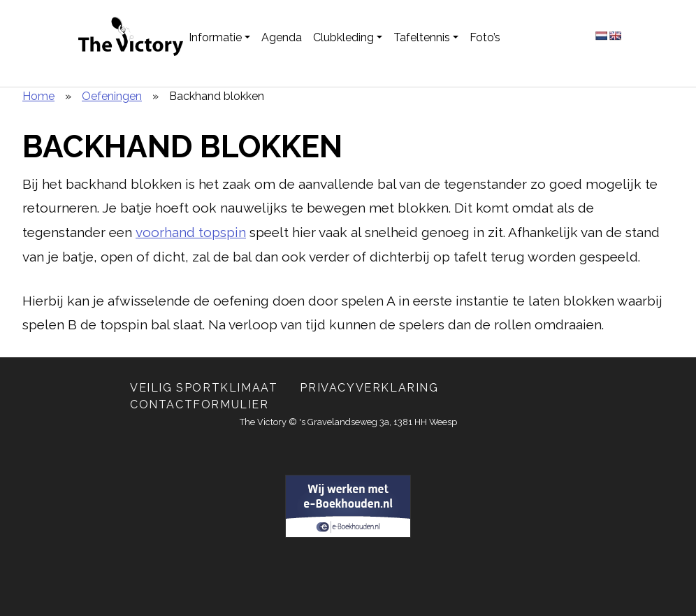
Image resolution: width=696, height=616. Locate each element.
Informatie (215, 37)
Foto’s (485, 37)
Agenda (282, 37)
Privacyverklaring (369, 388)
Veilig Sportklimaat (204, 388)
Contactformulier (200, 404)
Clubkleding (343, 37)
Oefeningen (112, 96)
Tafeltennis (422, 37)
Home (38, 96)
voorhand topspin (191, 232)
